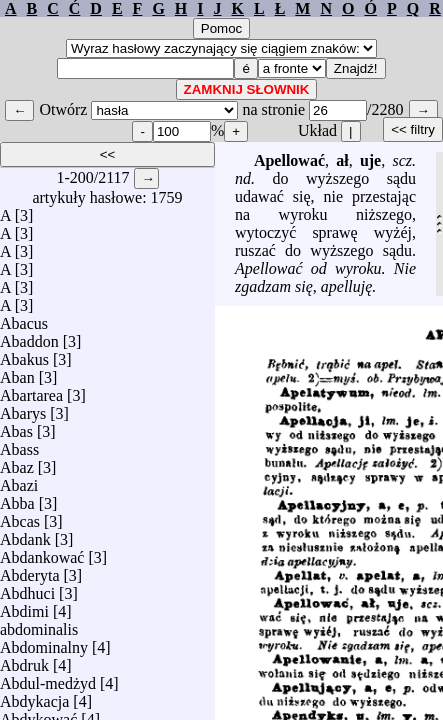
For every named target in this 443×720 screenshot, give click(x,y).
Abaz (17, 462)
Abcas (20, 516)
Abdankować (42, 552)
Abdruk (24, 660)
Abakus (24, 354)
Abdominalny (44, 642)
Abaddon (29, 336)
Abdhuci (27, 588)
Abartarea (31, 390)
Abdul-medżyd (48, 678)
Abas (16, 426)
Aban (17, 372)
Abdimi (24, 606)
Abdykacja (34, 696)
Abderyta (30, 570)
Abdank (25, 534)
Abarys (23, 408)
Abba (17, 498)
